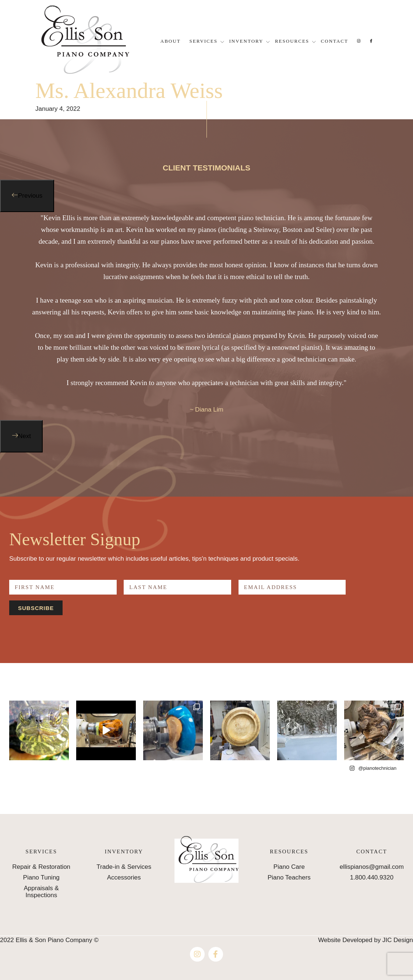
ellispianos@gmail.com (372, 867)
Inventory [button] (246, 41)
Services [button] (204, 41)
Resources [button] (292, 41)
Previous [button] (30, 196)
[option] (206, 316)
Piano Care (289, 867)
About (171, 41)
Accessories (124, 877)
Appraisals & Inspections (41, 892)
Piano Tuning (41, 877)
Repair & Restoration (41, 867)
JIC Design (398, 940)
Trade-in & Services (124, 867)
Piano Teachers (289, 877)
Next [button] (24, 436)
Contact (335, 41)
